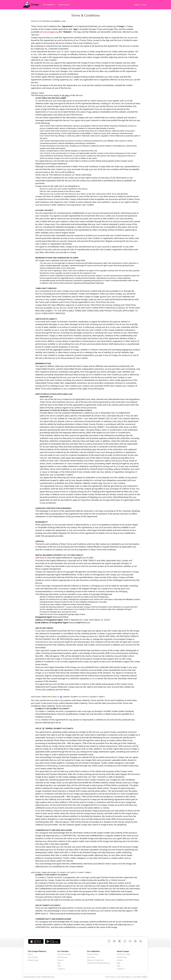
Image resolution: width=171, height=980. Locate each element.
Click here (40, 558)
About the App (62, 957)
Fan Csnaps (91, 957)
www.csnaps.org (50, 32)
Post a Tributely (33, 957)
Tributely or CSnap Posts (95, 960)
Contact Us (61, 969)
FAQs (59, 966)
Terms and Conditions (124, 977)
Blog (59, 963)
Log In (144, 5)
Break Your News (93, 954)
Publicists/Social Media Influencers (99, 963)
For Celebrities (49, 5)
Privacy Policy (110, 977)
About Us (61, 960)
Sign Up (137, 5)
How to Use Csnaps (64, 954)
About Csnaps (64, 5)
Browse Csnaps (33, 960)
